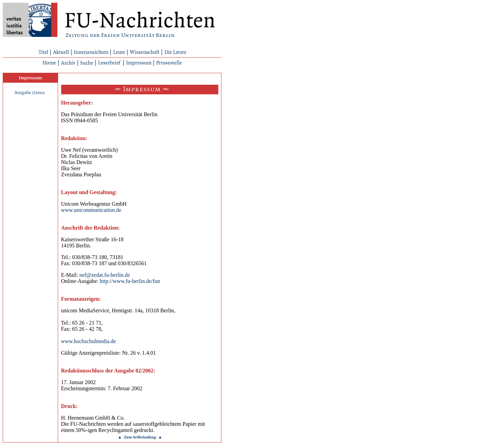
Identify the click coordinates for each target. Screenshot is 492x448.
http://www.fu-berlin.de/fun (130, 281)
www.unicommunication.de (91, 210)
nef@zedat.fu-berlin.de (105, 275)
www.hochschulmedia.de (89, 341)
